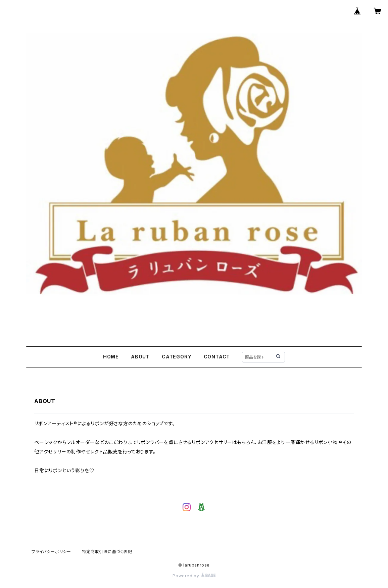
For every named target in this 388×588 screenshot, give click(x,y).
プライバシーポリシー (51, 552)
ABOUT (140, 357)
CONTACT (217, 357)
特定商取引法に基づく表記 (107, 552)
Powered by (194, 576)
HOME (111, 357)
